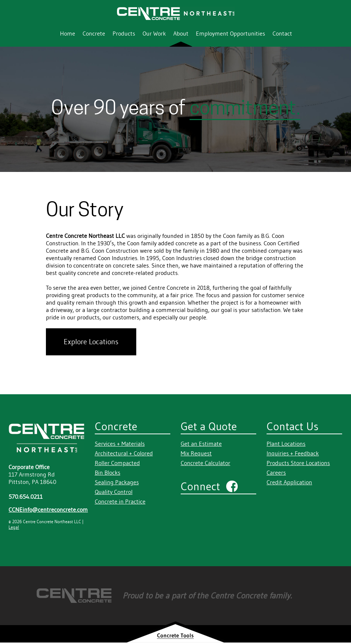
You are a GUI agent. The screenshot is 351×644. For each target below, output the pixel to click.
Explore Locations (91, 342)
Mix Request (196, 453)
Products (124, 33)
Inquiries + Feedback (293, 453)
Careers (276, 472)
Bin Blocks (108, 472)
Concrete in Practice (120, 501)
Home (68, 33)
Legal (14, 527)
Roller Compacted (117, 463)
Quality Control (114, 492)
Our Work (154, 33)
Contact (282, 33)
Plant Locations (286, 444)
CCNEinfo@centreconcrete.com (48, 509)
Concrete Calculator (205, 463)
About (181, 33)
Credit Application (289, 482)
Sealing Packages (117, 482)
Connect (200, 486)
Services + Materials (120, 444)
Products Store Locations (298, 463)
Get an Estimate (201, 444)
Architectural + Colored (124, 453)
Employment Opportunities (230, 33)
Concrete (94, 33)
